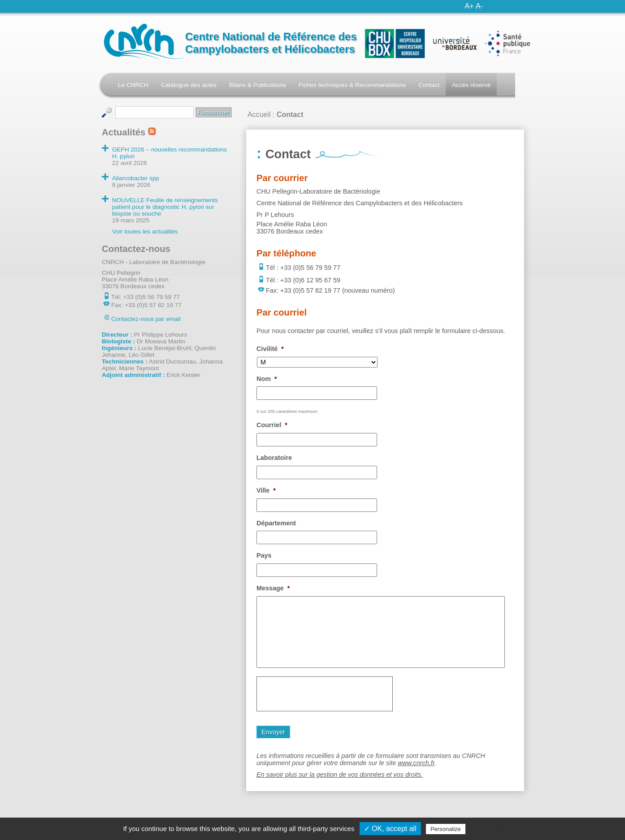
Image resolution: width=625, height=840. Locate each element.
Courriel (272, 425)
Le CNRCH (133, 85)
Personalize (446, 829)
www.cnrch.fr (416, 763)
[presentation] (325, 694)
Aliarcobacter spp (136, 178)
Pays (264, 555)
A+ (469, 6)
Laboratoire (274, 458)
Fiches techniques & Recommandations (352, 85)
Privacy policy (489, 829)
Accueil (259, 115)
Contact (429, 85)
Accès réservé (471, 85)
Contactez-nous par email (146, 319)
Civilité (270, 349)
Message (273, 588)
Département (276, 523)
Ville (266, 490)
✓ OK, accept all (390, 829)
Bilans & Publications (258, 85)
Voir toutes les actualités (145, 232)
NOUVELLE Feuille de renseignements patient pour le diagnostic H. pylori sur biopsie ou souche (165, 207)
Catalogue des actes (189, 85)
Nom (267, 379)
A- (479, 6)
